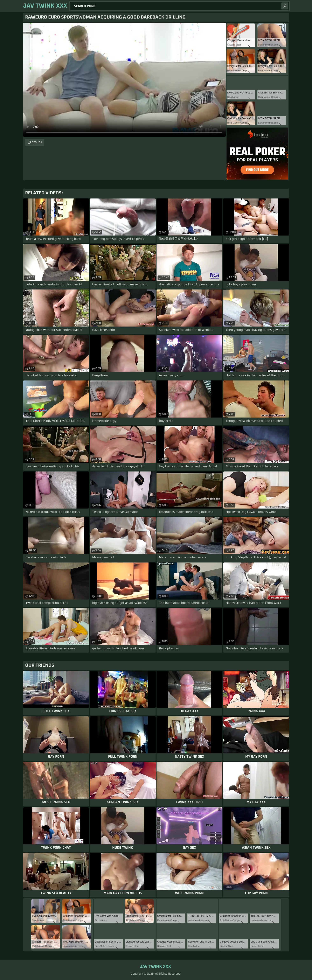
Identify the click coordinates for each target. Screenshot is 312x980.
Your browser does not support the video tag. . (124, 80)
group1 (37, 142)
